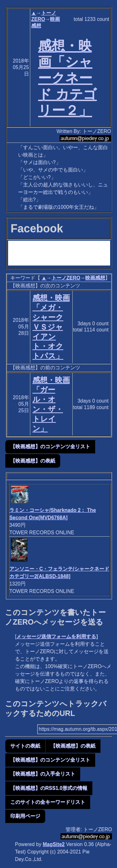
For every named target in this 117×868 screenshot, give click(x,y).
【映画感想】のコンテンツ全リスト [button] (50, 446)
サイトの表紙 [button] (25, 746)
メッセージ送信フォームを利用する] (57, 636)
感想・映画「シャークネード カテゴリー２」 (67, 78)
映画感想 (95, 278)
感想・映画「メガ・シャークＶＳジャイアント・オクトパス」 (51, 327)
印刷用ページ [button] (25, 816)
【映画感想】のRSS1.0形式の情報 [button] (49, 788)
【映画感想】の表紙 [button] (33, 461)
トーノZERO (66, 278)
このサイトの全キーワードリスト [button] (48, 802)
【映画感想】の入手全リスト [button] (43, 774)
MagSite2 (54, 844)
